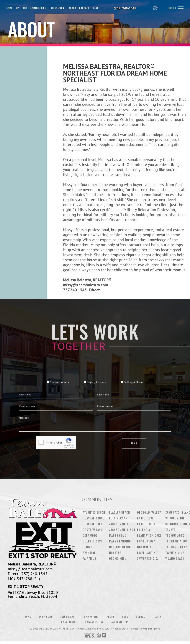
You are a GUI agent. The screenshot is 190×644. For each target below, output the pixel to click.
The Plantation (177, 541)
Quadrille (144, 547)
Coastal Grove (94, 518)
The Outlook (175, 536)
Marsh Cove (118, 536)
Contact (84, 8)
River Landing (147, 553)
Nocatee (115, 553)
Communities (38, 8)
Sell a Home (67, 617)
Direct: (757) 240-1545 (28, 574)
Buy (18, 8)
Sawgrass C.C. (148, 559)
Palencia (144, 530)
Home (9, 8)
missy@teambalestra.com (30, 569)
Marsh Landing (120, 541)
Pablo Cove (145, 518)
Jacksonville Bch (122, 530)
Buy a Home (46, 617)
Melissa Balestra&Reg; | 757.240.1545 (126, 8)
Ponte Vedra (146, 541)
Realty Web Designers (147, 629)
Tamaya (170, 530)
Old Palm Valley (149, 513)
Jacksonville (119, 524)
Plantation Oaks (149, 536)
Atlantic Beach (94, 513)
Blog (125, 617)
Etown (88, 547)
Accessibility (120, 622)
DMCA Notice (69, 622)
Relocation (57, 8)
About (72, 8)
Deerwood (90, 536)
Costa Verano (93, 530)
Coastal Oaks (93, 524)
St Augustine (175, 518)
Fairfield (89, 559)
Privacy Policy (94, 622)
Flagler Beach (120, 513)
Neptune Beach (120, 547)
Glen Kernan (118, 518)
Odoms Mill (118, 559)
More (96, 8)
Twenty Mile (175, 553)
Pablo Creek (146, 524)
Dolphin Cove (93, 541)
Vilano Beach (175, 559)
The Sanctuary (176, 547)
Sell (25, 8)
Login (158, 617)
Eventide (89, 553)
